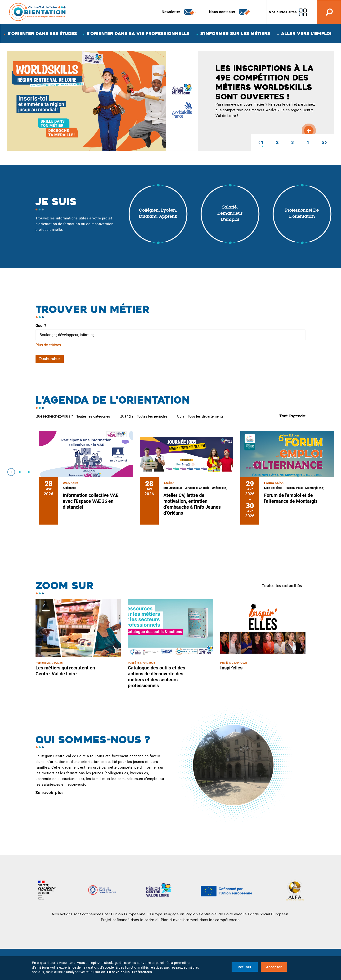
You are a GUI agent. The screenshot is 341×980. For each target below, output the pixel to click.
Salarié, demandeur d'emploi (230, 214)
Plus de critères (48, 345)
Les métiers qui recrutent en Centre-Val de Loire (65, 671)
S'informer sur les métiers (235, 33)
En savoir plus (49, 793)
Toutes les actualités (282, 586)
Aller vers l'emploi (306, 33)
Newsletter (179, 12)
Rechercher (50, 359)
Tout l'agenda (292, 416)
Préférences (142, 972)
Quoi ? (41, 326)
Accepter (274, 967)
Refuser (245, 967)
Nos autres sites (283, 12)
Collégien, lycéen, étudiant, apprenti (158, 214)
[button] (259, 143)
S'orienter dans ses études (42, 33)
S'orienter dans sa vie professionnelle (138, 33)
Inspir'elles (231, 668)
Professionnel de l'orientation (302, 214)
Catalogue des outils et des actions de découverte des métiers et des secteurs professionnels (157, 677)
